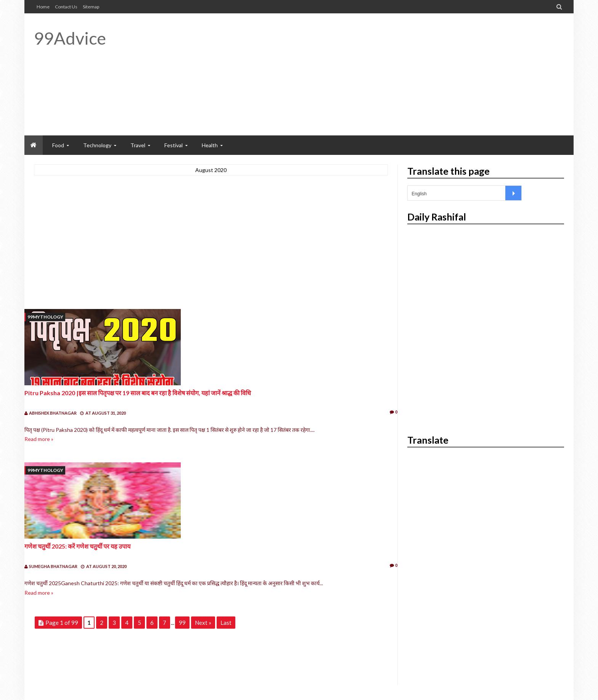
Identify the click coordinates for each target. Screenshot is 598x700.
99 (182, 623)
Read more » (39, 439)
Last (226, 623)
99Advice (70, 38)
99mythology (45, 317)
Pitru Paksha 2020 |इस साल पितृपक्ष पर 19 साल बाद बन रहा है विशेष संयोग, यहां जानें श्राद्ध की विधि (138, 393)
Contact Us (66, 7)
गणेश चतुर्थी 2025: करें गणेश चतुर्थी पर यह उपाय (77, 546)
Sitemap (91, 7)
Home (43, 7)
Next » (203, 623)
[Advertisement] (425, 74)
